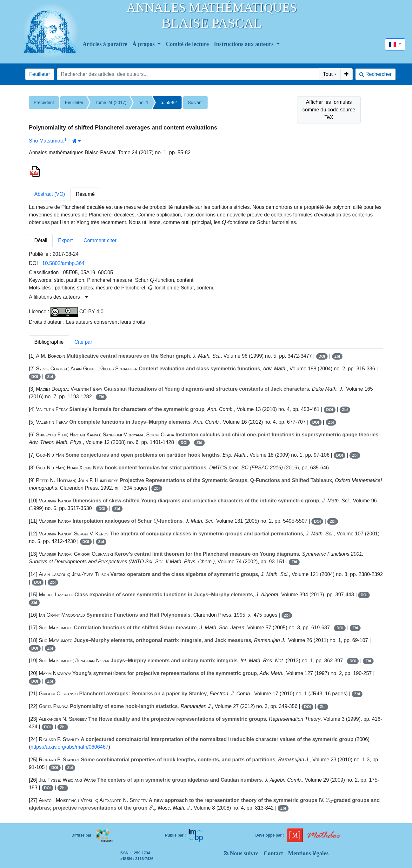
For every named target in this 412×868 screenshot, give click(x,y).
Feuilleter (40, 74)
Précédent (44, 103)
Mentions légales (309, 853)
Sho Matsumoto (47, 141)
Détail (41, 240)
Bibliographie (49, 342)
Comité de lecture (187, 44)
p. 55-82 (169, 103)
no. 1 (143, 103)
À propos (144, 44)
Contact (273, 853)
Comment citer (100, 240)
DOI (322, 356)
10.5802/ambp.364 (63, 263)
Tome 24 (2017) (111, 103)
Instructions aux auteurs (245, 44)
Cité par (83, 342)
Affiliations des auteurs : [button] (58, 297)
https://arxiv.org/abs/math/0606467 (69, 747)
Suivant (195, 103)
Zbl (337, 356)
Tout (328, 74)
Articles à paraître (105, 44)
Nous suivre (241, 853)
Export (65, 240)
